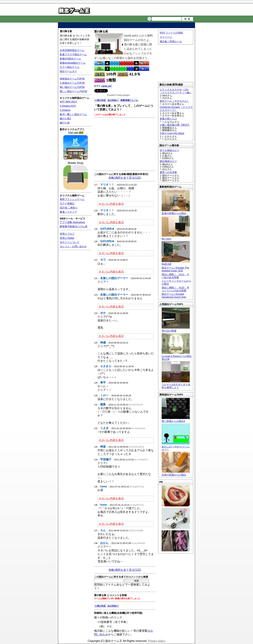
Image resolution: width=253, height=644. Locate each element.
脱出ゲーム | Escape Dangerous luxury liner (174, 295)
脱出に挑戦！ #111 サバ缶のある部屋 (175, 276)
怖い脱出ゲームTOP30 (72, 87)
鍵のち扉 (65, 123)
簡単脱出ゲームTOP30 (72, 79)
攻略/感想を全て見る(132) (125, 178)
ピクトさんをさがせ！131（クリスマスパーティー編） (176, 91)
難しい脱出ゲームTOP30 (73, 91)
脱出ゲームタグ (68, 71)
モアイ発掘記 (67, 203)
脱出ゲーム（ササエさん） (174, 101)
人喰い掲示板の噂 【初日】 (175, 125)
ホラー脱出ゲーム (70, 67)
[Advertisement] (126, 25)
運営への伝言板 (168, 172)
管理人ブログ (67, 234)
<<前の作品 (100, 100)
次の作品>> (113, 100)
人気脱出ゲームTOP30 (72, 83)
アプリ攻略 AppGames (72, 222)
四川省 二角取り (69, 208)
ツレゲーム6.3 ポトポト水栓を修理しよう (176, 384)
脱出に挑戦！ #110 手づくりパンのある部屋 (175, 289)
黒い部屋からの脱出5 (176, 420)
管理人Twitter (67, 238)
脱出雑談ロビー (168, 161)
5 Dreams (65, 110)
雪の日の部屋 (176, 329)
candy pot (106, 86)
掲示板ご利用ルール (171, 41)
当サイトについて (70, 242)
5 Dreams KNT (68, 106)
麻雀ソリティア (68, 212)
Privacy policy (157, 641)
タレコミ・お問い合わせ (73, 246)
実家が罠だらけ (168, 119)
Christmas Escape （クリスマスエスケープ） (176, 109)
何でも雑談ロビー (170, 150)
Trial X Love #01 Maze (172, 133)
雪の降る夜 (66, 31)
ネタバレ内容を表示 (111, 204)
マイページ (166, 37)
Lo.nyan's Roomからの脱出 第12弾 (177, 356)
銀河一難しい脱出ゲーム (73, 114)
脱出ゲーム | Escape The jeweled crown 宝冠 (175, 269)
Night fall (176, 263)
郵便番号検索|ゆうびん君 (74, 226)
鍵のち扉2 (65, 118)
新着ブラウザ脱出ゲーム (73, 54)
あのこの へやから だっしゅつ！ (176, 447)
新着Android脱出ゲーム (73, 63)
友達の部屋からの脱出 (176, 212)
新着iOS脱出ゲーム (70, 59)
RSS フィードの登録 (171, 33)
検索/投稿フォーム (129, 100)
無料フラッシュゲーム (72, 199)
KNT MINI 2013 (68, 102)
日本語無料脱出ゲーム (72, 50)
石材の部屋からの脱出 (176, 473)
